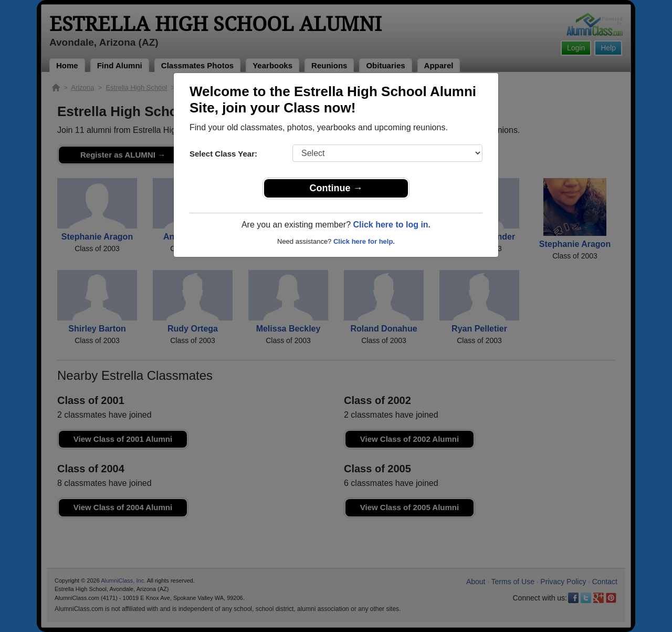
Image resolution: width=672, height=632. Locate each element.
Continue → (336, 188)
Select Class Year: (223, 154)
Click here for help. (364, 241)
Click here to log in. (392, 225)
